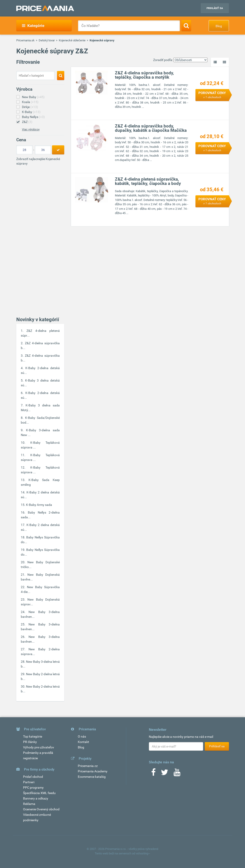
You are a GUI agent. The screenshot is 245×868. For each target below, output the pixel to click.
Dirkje (30, 107)
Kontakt (83, 742)
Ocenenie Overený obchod (41, 809)
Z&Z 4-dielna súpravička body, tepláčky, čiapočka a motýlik (144, 75)
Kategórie (33, 26)
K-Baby (31, 112)
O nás (82, 736)
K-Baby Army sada (39, 505)
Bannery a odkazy (36, 798)
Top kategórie (33, 736)
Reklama (29, 804)
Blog (219, 26)
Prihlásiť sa (215, 8)
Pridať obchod (33, 777)
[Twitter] (165, 774)
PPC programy (33, 788)
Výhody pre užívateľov (39, 747)
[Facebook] (153, 774)
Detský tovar (47, 40)
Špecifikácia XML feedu (39, 793)
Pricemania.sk (25, 40)
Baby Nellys (33, 117)
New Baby (33, 97)
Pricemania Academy (93, 771)
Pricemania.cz (88, 766)
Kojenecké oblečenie (72, 40)
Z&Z (27, 122)
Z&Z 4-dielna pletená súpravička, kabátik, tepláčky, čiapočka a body (148, 181)
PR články (30, 742)
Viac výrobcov (31, 129)
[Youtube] (177, 774)
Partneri (29, 782)
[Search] (186, 26)
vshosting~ (143, 853)
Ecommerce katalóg (92, 777)
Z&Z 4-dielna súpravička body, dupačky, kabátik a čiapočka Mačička (151, 128)
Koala (30, 102)
